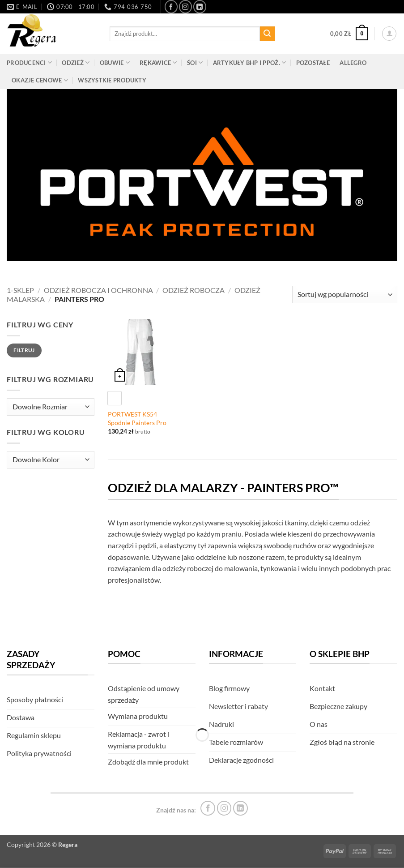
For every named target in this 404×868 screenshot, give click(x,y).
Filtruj (24, 350)
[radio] (115, 398)
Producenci (29, 62)
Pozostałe (313, 63)
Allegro (353, 63)
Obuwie (115, 62)
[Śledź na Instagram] (185, 6)
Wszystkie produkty (112, 80)
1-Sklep (20, 290)
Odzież (76, 62)
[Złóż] (268, 34)
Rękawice (158, 62)
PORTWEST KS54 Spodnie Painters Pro (137, 418)
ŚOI (195, 62)
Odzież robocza (193, 290)
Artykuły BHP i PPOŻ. (250, 62)
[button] (349, 34)
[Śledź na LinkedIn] (200, 6)
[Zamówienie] (345, 294)
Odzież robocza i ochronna (98, 290)
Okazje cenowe (40, 80)
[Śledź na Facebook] (171, 6)
